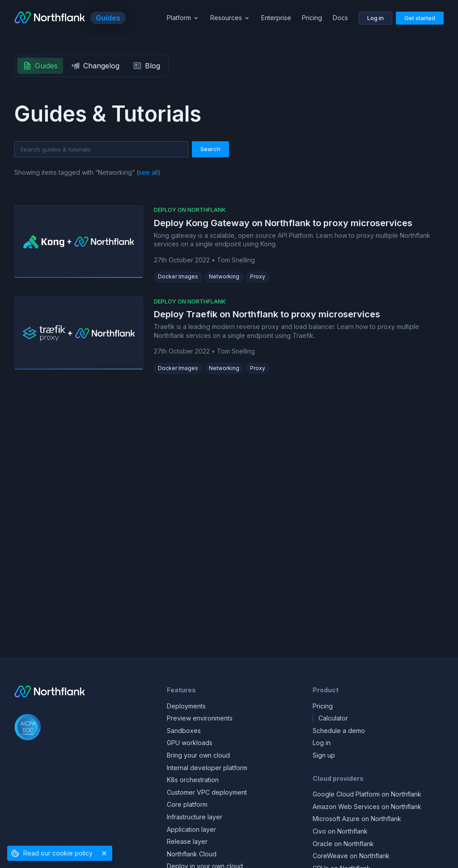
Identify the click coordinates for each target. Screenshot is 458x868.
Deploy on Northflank (190, 210)
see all (148, 172)
